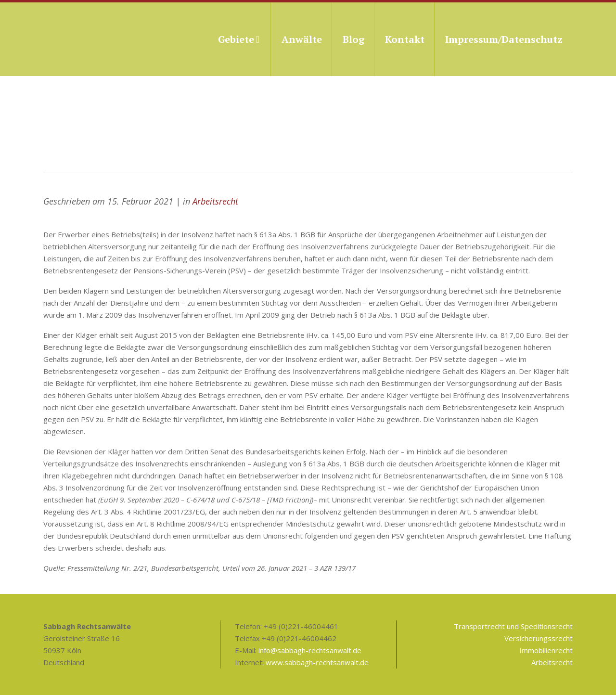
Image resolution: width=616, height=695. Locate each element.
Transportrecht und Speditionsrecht (513, 626)
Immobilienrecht (546, 650)
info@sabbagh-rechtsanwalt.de (310, 650)
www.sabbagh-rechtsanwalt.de (317, 662)
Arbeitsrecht (215, 201)
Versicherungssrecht (539, 638)
